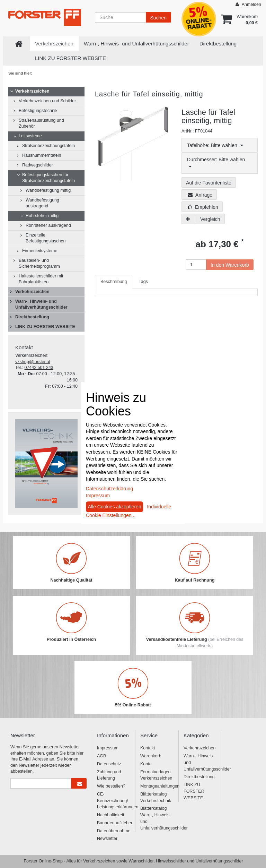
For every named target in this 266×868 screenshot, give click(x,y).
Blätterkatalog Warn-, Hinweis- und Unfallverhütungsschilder (157, 818)
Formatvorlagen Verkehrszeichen (156, 775)
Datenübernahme (113, 831)
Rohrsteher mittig (42, 216)
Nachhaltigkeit (111, 815)
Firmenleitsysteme (40, 251)
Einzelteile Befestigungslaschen (46, 238)
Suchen (158, 18)
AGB (101, 756)
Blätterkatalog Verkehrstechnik (156, 797)
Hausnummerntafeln (42, 155)
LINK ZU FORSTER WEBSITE (70, 58)
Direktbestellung (218, 44)
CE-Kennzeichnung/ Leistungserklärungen (113, 801)
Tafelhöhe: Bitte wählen (215, 145)
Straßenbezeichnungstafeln (48, 146)
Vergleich (210, 219)
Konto (146, 764)
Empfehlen (203, 207)
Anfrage (200, 195)
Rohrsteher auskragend (48, 225)
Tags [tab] (143, 282)
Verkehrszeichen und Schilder (47, 101)
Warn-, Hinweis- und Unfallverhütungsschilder (136, 44)
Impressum (108, 748)
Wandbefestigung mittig (48, 190)
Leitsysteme (30, 136)
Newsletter (107, 839)
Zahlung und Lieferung (109, 775)
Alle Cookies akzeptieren (115, 507)
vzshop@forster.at (33, 362)
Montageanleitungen (157, 786)
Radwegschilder (38, 165)
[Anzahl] (196, 265)
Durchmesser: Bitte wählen (216, 163)
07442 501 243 (39, 368)
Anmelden (248, 4)
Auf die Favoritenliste (209, 183)
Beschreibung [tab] (114, 282)
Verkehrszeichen (54, 44)
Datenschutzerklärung (109, 489)
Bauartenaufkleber (113, 823)
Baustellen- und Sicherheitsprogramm (39, 263)
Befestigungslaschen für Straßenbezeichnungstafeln (48, 178)
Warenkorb (151, 756)
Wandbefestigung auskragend (42, 203)
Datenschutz (109, 764)
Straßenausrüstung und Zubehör (41, 123)
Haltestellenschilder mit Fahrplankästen (41, 279)
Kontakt (148, 748)
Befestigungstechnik (38, 111)
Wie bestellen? (111, 786)
